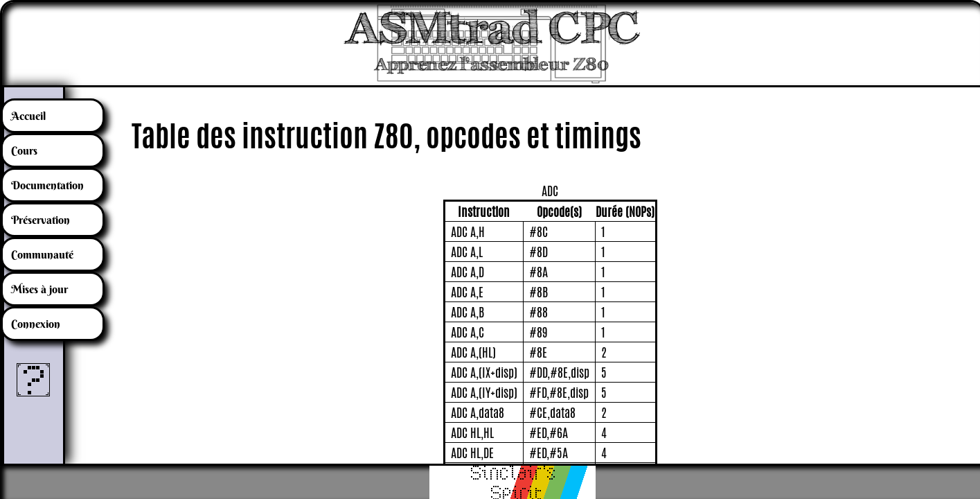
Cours (24, 150)
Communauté (42, 254)
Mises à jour (39, 289)
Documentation (47, 185)
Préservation (41, 220)
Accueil (28, 116)
